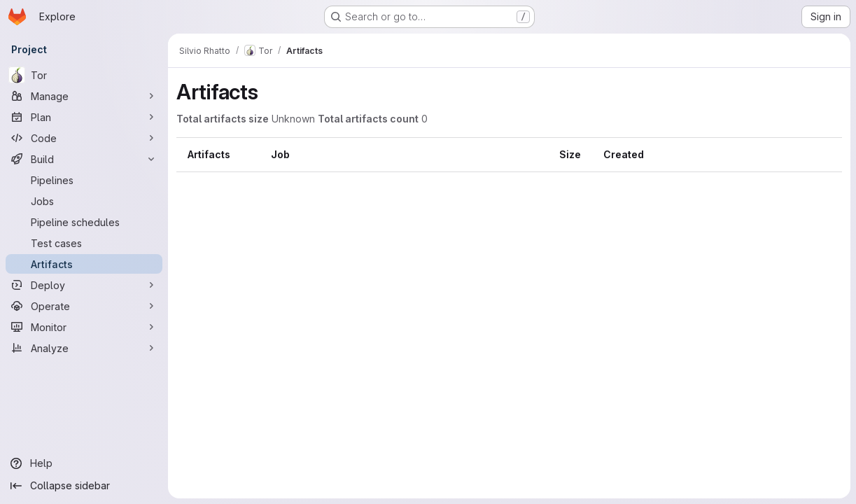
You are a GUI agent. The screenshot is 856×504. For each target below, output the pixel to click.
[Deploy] (84, 285)
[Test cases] (84, 243)
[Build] (84, 159)
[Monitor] (84, 327)
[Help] (84, 463)
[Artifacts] (84, 264)
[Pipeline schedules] (84, 222)
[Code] (84, 138)
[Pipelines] (84, 180)
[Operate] (84, 306)
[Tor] (84, 75)
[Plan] (84, 117)
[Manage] (84, 96)
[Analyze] (84, 348)
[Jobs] (84, 201)
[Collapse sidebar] (84, 486)
